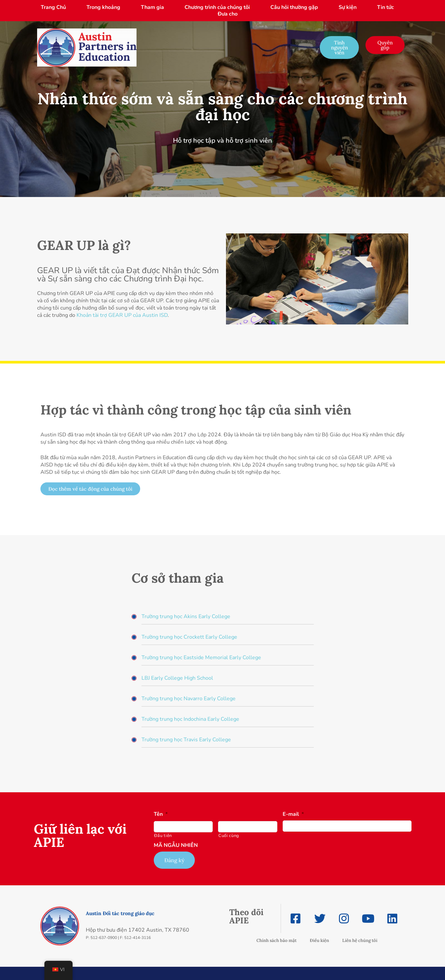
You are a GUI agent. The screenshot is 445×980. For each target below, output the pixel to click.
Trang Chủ (53, 7)
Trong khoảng (103, 7)
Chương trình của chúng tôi (217, 7)
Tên (161, 814)
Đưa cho (228, 14)
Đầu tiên (163, 836)
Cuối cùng (229, 836)
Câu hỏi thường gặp (294, 7)
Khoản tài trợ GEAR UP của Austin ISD (122, 315)
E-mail (293, 814)
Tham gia (152, 7)
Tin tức (386, 7)
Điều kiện (319, 940)
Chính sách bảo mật (277, 940)
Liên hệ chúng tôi (360, 940)
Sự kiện (348, 7)
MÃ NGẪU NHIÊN (176, 845)
